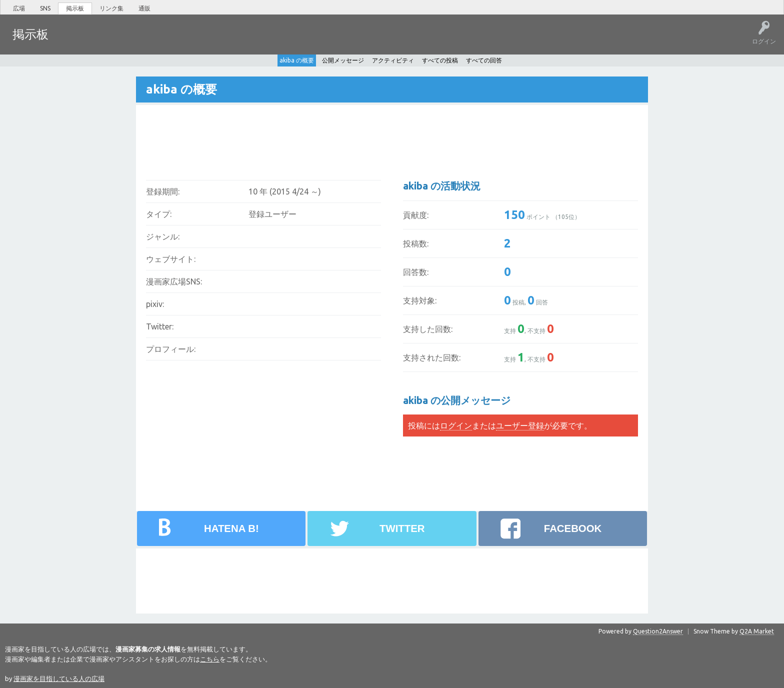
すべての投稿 (440, 60)
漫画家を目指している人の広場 (59, 678)
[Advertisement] (326, 135)
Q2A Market (757, 631)
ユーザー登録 (520, 425)
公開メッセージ (343, 60)
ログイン (456, 425)
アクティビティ (393, 60)
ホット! (74, 41)
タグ (135, 41)
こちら (210, 658)
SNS (45, 8)
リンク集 (111, 8)
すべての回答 (484, 60)
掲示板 (75, 8)
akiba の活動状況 (442, 185)
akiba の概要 (297, 60)
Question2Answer (658, 631)
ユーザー (168, 41)
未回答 (104, 41)
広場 (19, 8)
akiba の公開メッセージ (457, 400)
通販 (144, 8)
